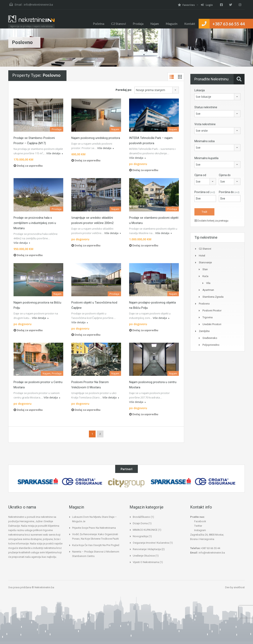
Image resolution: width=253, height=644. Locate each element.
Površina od (205, 192)
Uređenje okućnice (144, 556)
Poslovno (204, 304)
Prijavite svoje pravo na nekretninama (94, 528)
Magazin (172, 24)
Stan (205, 269)
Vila (208, 283)
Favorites (184, 5)
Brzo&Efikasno (141, 517)
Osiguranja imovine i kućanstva (151, 543)
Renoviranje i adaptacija (147, 549)
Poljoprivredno (211, 345)
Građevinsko (210, 338)
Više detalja (55, 153)
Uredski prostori (212, 324)
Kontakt (190, 24)
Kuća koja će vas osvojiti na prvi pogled (96, 545)
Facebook (198, 521)
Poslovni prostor (212, 310)
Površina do (229, 192)
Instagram (198, 530)
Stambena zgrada (213, 297)
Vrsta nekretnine (205, 124)
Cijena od (200, 175)
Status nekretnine (206, 107)
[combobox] (157, 90)
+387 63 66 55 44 (229, 24)
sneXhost (239, 587)
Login (204, 5)
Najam (155, 24)
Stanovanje (205, 262)
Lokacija (200, 90)
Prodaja (138, 24)
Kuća (205, 276)
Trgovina (208, 317)
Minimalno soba (205, 141)
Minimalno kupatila (206, 158)
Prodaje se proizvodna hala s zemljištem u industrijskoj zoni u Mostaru (35, 223)
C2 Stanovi (119, 24)
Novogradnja (140, 536)
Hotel (202, 256)
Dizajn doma (140, 523)
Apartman (208, 290)
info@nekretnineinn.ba (38, 5)
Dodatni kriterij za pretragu (211, 221)
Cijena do (225, 175)
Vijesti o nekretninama (146, 562)
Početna (99, 24)
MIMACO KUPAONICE (145, 530)
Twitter (196, 526)
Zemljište (204, 331)
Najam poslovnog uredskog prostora (96, 138)
